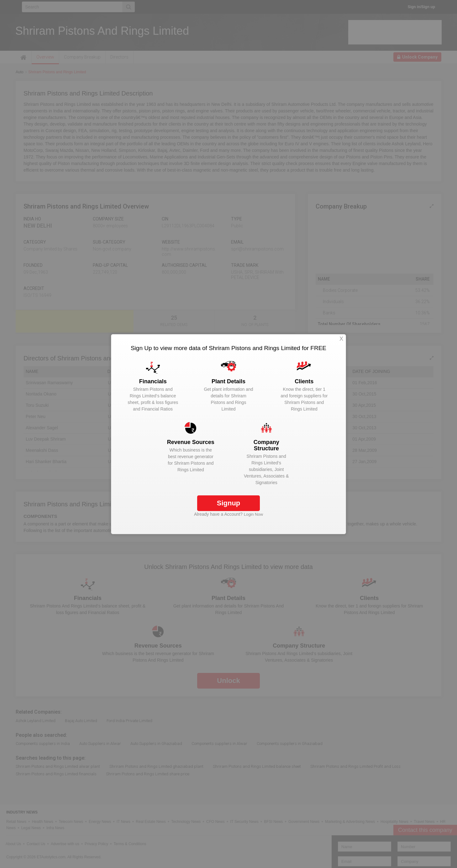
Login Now (253, 514)
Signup (229, 503)
